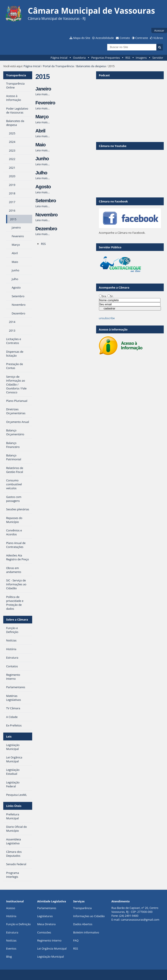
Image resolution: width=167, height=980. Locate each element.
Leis (9, 736)
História (11, 916)
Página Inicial (59, 58)
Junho (42, 159)
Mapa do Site (82, 38)
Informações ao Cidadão (89, 916)
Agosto (43, 187)
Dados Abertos (83, 924)
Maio (41, 145)
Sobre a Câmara (17, 619)
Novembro (47, 215)
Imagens (141, 58)
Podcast (104, 75)
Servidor (158, 58)
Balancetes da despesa (91, 66)
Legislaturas (45, 916)
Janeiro (43, 89)
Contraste (142, 38)
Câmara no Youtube (113, 146)
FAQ (76, 940)
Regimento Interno (49, 940)
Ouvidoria (79, 58)
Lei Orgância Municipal (52, 948)
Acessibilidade (105, 38)
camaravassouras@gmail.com (140, 920)
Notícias (11, 940)
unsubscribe (107, 318)
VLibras (158, 38)
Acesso (11, 908)
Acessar (159, 30)
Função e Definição (18, 924)
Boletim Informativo (86, 932)
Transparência (16, 75)
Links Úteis (14, 806)
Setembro (46, 201)
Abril (40, 131)
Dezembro (46, 229)
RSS (128, 58)
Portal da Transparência (58, 66)
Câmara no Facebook (113, 201)
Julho (41, 173)
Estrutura (12, 932)
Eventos (11, 948)
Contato (125, 38)
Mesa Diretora (46, 924)
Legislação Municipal (51, 957)
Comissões (44, 932)
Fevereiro (45, 103)
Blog (9, 957)
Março (42, 117)
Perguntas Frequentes (106, 58)
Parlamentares (47, 908)
